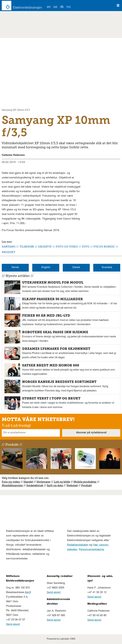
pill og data (56, 485)
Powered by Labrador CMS (61, 639)
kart (28, 593)
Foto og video (11, 482)
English (46, 268)
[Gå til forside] (21, 6)
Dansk (76, 268)
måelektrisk (36, 485)
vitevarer (45, 482)
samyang (9, 247)
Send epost (13, 624)
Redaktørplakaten (78, 545)
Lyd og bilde (62, 482)
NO (69, 7)
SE (55, 7)
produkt (8, 252)
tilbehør (27, 247)
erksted (73, 485)
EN (49, 7)
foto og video (67, 247)
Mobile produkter (85, 482)
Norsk (15, 268)
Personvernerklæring (91, 550)
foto (86, 247)
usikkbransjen (14, 485)
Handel (28, 482)
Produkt (86, 485)
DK (62, 7)
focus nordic (104, 247)
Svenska (107, 268)
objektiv (45, 247)
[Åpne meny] (118, 6)
